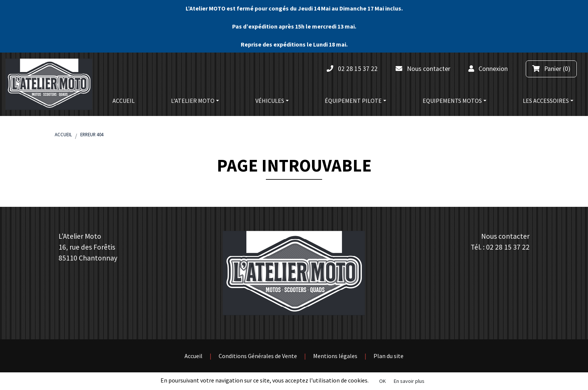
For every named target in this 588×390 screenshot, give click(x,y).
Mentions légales (335, 356)
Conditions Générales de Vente (258, 356)
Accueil (63, 134)
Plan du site (388, 356)
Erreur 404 (92, 134)
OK (382, 381)
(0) (551, 69)
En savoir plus (409, 381)
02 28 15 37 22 (508, 247)
